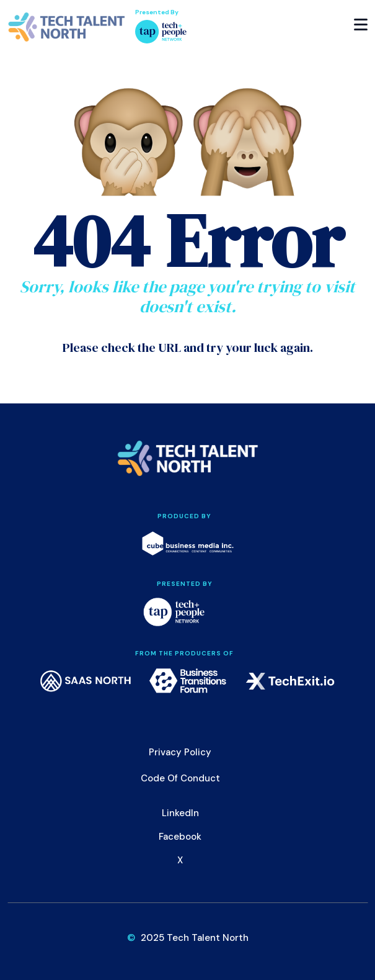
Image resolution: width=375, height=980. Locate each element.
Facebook (180, 837)
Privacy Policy (180, 752)
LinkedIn (180, 813)
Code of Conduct (180, 778)
